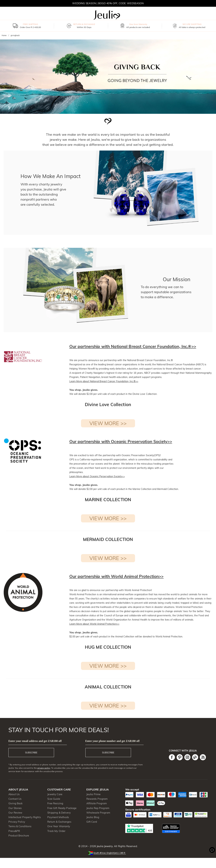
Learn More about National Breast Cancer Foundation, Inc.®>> (104, 381)
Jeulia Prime (94, 794)
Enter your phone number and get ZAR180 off (112, 741)
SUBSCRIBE (31, 753)
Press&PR (14, 831)
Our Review (15, 813)
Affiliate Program (97, 803)
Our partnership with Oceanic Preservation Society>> (121, 442)
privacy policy (44, 768)
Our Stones (15, 808)
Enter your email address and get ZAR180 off (35, 741)
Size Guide (54, 799)
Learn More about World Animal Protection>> (94, 624)
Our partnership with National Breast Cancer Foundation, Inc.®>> (133, 346)
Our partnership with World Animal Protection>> (117, 576)
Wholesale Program (98, 813)
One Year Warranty (59, 826)
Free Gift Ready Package (62, 808)
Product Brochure (19, 836)
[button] (108, 853)
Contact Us (15, 799)
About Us (14, 794)
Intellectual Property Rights (25, 817)
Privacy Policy (17, 822)
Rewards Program (97, 799)
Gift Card (92, 822)
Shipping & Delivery (59, 813)
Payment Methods (58, 817)
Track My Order (56, 831)
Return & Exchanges (59, 822)
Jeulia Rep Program (98, 808)
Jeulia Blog (93, 817)
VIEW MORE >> (108, 423)
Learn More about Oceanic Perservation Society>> (97, 476)
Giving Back (15, 803)
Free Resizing (55, 803)
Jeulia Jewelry (104, 846)
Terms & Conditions (20, 826)
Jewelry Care (55, 794)
